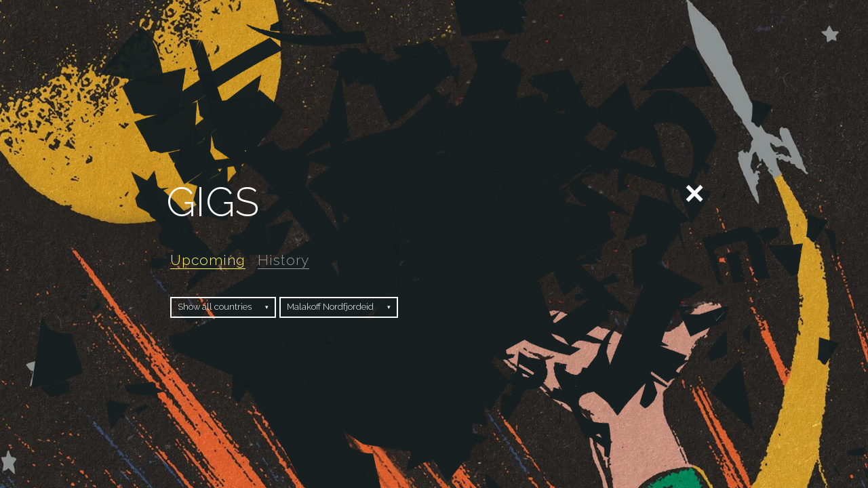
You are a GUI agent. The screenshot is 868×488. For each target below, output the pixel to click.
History (283, 260)
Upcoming (208, 260)
